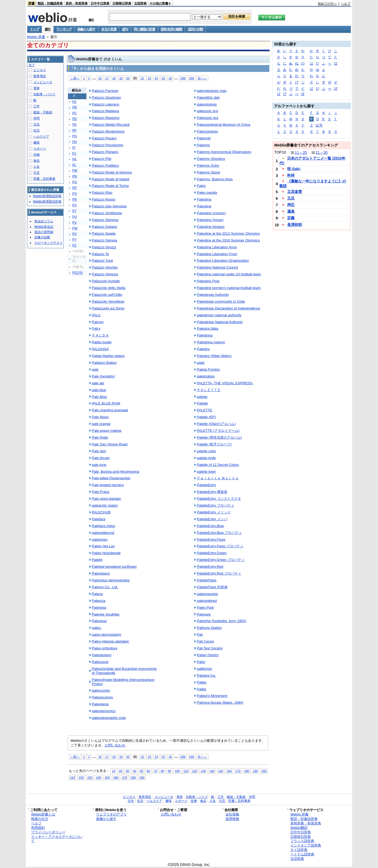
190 (255, 771)
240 (99, 777)
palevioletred (207, 601)
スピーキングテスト (49, 243)
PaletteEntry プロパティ (216, 505)
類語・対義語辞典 (50, 3)
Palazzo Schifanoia (107, 213)
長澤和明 (295, 225)
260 (116, 777)
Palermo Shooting (211, 159)
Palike (202, 682)
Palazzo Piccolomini (108, 145)
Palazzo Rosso (104, 199)
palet (201, 363)
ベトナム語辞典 (302, 854)
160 (229, 771)
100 (177, 771)
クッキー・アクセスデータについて (57, 839)
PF (75, 130)
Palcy (96, 328)
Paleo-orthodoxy (105, 648)
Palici (201, 662)
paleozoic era (207, 111)
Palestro (203, 349)
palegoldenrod (103, 533)
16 (100, 78)
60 (148, 771)
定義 (291, 218)
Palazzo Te (101, 254)
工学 (36, 106)
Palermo (203, 145)
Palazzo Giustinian (106, 98)
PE (75, 125)
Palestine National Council (217, 267)
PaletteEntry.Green (212, 553)
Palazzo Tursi (103, 261)
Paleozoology (208, 131)
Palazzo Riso (102, 193)
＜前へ (75, 78)
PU (75, 217)
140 (212, 771)
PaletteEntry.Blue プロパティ (219, 533)
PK (75, 159)
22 (142, 78)
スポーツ (40, 149)
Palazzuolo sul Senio (108, 308)
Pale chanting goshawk (110, 410)
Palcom (98, 322)
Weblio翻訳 (299, 828)
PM (75, 171)
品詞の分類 (195, 29)
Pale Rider (100, 437)
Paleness (99, 607)
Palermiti (204, 138)
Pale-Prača (101, 492)
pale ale (98, 383)
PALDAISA (100, 349)
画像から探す (86, 29)
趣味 (36, 143)
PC (75, 113)
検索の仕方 (40, 819)
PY (75, 240)
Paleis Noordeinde (106, 553)
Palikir (202, 689)
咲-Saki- (294, 169)
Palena (97, 594)
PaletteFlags (207, 580)
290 (142, 777)
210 (73, 777)
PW (75, 228)
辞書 (31, 3)
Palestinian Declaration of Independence (229, 308)
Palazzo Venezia (105, 274)
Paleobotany (102, 655)
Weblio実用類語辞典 (47, 196)
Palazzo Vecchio (105, 267)
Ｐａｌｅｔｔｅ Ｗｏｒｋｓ (218, 478)
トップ (35, 29)
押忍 (291, 205)
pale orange (101, 424)
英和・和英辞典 (77, 3)
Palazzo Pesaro (104, 138)
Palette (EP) (206, 417)
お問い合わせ (115, 745)
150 (221, 771)
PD (75, 119)
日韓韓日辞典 (122, 3)
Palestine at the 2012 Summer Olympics (228, 233)
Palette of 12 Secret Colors (218, 465)
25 (163, 78)
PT (75, 211)
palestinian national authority (219, 315)
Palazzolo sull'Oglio (107, 295)
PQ (75, 194)
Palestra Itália (208, 328)
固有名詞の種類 (171, 29)
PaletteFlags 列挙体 (212, 587)
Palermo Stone (209, 172)
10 (114, 771)
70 (156, 771)
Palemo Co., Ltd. (105, 587)
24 (156, 78)
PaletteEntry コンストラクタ (219, 499)
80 (162, 771)
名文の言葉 (109, 29)
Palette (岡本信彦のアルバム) (219, 437)
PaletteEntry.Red (210, 567)
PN (75, 176)
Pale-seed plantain (106, 499)
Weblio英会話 (44, 227)
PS (75, 205)
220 (81, 777)
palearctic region (105, 505)
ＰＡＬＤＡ (100, 335)
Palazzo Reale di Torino (110, 186)
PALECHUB (101, 512)
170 (238, 771)
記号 (319, 125)
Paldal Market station (108, 356)
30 (127, 771)
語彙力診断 (42, 237)
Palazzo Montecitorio (108, 131)
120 (195, 771)
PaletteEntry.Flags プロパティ (220, 546)
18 (114, 78)
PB (75, 107)
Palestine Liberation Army (217, 247)
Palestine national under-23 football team (229, 274)
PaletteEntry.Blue (210, 526)
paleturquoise (208, 594)
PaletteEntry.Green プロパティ (221, 560)
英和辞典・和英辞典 (306, 823)
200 (264, 771)
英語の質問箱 (44, 232)
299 (191, 78)
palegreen (100, 540)
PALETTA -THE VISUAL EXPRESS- (225, 383)
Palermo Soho (208, 165)
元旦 (291, 198)
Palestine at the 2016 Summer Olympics (228, 240)
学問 (36, 118)
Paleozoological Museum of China (224, 125)
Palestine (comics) (211, 213)
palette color (206, 451)
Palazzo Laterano (106, 104)
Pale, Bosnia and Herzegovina (116, 472)
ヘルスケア (41, 136)
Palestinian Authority (213, 295)
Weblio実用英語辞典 (47, 202)
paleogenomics (104, 711)
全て (32, 65)
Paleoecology (103, 697)
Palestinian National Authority (220, 322)
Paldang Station (104, 363)
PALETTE (205, 410)
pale (95, 369)
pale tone (99, 465)
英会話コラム (44, 221)
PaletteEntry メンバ (212, 519)
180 (247, 771)
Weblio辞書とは (43, 814)
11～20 (301, 152)
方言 (36, 173)
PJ (74, 154)
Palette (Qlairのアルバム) (216, 424)
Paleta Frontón (208, 369)
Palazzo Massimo (106, 118)
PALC (96, 315)
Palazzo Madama (106, 111)
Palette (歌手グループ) (214, 444)
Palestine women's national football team (229, 288)
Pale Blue (99, 397)
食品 (36, 161)
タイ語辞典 (299, 850)
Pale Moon (100, 417)
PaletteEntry (206, 485)
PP (75, 188)
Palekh (97, 560)
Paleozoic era (208, 118)
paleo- (97, 628)
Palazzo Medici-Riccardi (111, 125)
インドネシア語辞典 (306, 845)
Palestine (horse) (210, 220)
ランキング (64, 29)
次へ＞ (202, 78)
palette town (206, 472)
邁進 (291, 211)
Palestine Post (208, 281)
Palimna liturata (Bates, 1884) (220, 703)
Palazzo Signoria (105, 220)
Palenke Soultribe (106, 614)
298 (183, 78)
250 (107, 777)
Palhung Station (209, 628)
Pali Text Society (210, 648)
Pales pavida (207, 193)
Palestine (204, 206)
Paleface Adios (104, 526)
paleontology (207, 104)
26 (170, 78)
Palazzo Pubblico (105, 165)
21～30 (322, 152)
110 (186, 771)
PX (75, 234)
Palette (202, 403)
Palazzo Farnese (105, 91)
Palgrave (204, 614)
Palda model (102, 342)
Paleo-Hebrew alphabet (110, 641)
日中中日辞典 (100, 3)
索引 (48, 29)
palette (202, 397)
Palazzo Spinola (104, 240)
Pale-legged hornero (108, 485)
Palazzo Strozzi (104, 247)
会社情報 (232, 814)
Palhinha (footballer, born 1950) (222, 621)
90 (169, 771)
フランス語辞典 (302, 841)
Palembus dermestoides (111, 580)
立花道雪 (295, 192)
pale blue (99, 390)
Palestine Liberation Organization (223, 261)
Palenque (99, 621)
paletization (206, 376)
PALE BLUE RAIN (106, 403)
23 (149, 78)
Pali (200, 635)
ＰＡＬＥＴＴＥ (209, 390)
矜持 (291, 175)
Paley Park (205, 607)
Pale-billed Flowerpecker (111, 478)
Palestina (204, 199)
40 (135, 771)
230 (90, 777)
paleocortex (101, 690)
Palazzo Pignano (105, 152)
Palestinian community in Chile (221, 301)
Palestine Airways (211, 227)
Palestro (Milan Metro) (214, 356)
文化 (36, 124)
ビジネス (40, 70)
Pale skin (99, 451)
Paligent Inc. (207, 675)
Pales (201, 186)
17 (107, 78)
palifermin (204, 669)
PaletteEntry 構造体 (212, 492)
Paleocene (100, 662)
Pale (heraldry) (103, 376)
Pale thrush (101, 458)
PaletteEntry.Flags (211, 540)
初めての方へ (327, 4)
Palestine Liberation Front (217, 254)
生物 (36, 155)
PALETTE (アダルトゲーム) (218, 431)
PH (75, 142)
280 (133, 777)
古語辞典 (140, 3)
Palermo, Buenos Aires (215, 179)
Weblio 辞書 (36, 37)
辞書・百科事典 (44, 179)
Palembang (101, 573)
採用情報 (232, 819)
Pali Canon (206, 641)
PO (75, 182)
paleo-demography (107, 635)
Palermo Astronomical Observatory (224, 152)
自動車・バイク (44, 94)
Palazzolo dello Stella (109, 288)
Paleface (99, 519)
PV (75, 223)
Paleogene (100, 704)
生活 (36, 130)
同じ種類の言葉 (144, 29)
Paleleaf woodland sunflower (114, 567)
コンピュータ (43, 82)
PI (74, 148)
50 (142, 771)
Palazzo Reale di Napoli (111, 179)
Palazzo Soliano (104, 227)
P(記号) (78, 273)
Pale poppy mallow (107, 431)
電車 (36, 88)
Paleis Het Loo (103, 546)
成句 (125, 29)
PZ (75, 245)
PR (75, 199)
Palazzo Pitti (102, 159)
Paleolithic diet (208, 98)
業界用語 (40, 76)
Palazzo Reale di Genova (112, 172)
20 (128, 78)
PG (75, 136)
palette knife (206, 458)
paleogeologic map (212, 91)
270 (125, 777)
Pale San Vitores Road (110, 444)
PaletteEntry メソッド (214, 512)
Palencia (99, 601)
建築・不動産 (43, 112)
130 (203, 771)
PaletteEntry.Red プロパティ (219, 573)
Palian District (208, 655)
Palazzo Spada (104, 233)
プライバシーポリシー (48, 832)
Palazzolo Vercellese (108, 301)
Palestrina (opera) (211, 342)
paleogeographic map (109, 718)
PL (74, 165)
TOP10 (280, 152)
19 (121, 78)
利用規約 (38, 828)
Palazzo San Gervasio (109, 206)
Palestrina (205, 335)
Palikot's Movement (212, 696)
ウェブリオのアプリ (111, 814)
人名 (36, 167)
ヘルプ (346, 4)
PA (74, 102)
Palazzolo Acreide (106, 281)
